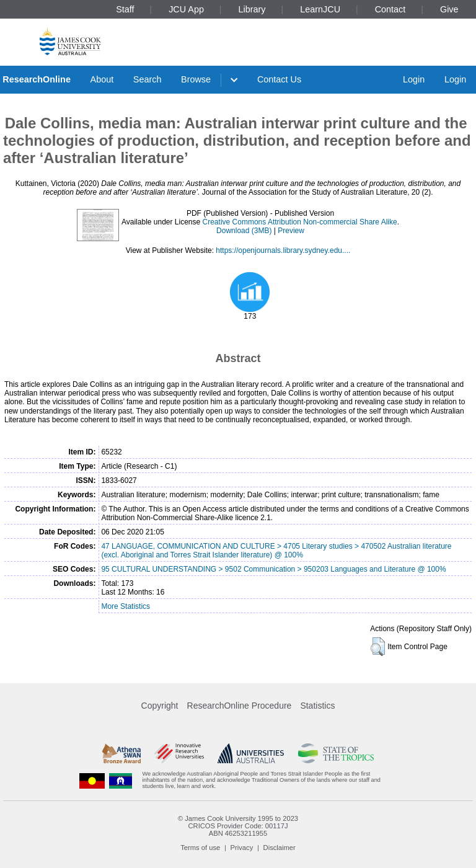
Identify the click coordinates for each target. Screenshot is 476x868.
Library (252, 9)
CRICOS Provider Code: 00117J (238, 826)
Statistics (317, 706)
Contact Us (279, 79)
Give (449, 9)
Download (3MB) (244, 231)
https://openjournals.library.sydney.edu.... (283, 250)
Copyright (160, 706)
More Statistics (126, 606)
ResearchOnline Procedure (240, 706)
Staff (125, 9)
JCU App (186, 9)
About (102, 79)
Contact (390, 9)
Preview (291, 231)
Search (148, 79)
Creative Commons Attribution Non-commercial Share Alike (300, 222)
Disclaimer (280, 848)
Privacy (242, 848)
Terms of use (200, 848)
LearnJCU (320, 9)
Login (414, 79)
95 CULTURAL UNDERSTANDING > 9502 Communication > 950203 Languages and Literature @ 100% (273, 569)
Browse (196, 79)
